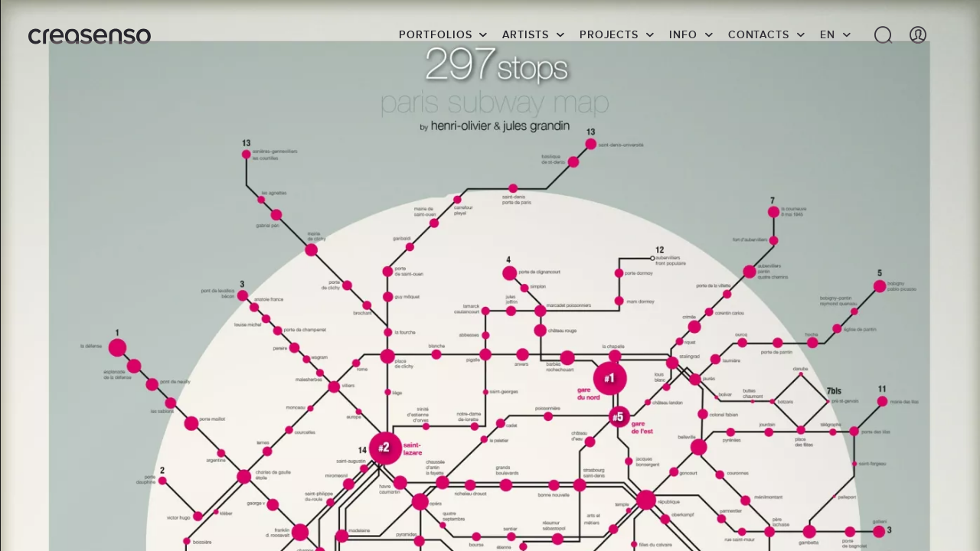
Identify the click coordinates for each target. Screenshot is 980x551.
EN (828, 34)
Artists (525, 34)
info (683, 34)
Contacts (759, 34)
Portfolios (435, 34)
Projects (609, 34)
